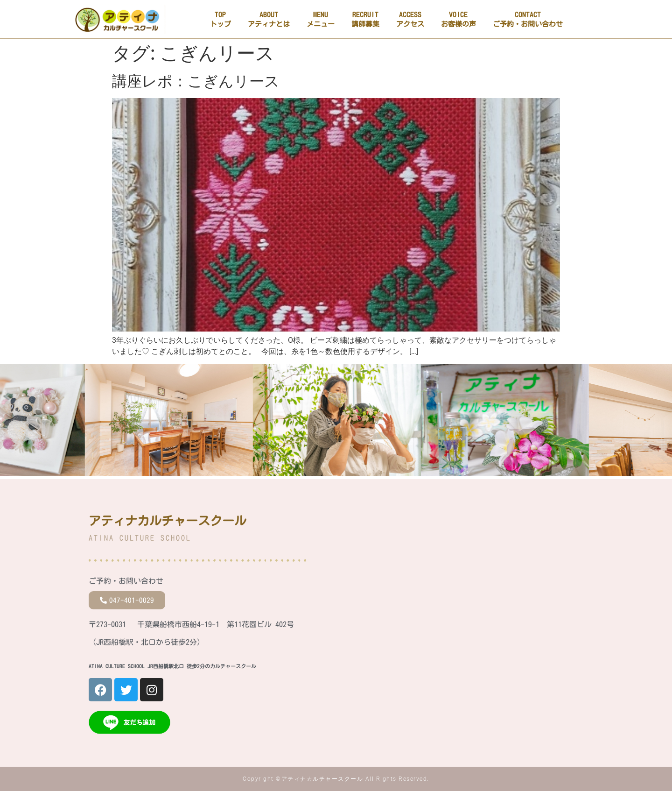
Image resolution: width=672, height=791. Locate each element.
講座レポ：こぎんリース (196, 81)
